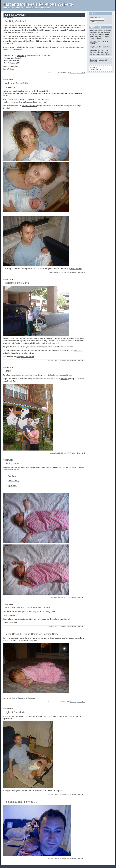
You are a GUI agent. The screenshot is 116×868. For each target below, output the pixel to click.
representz (21, 56)
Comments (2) (81, 361)
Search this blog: (95, 17)
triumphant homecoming (25, 357)
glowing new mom (75, 269)
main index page (99, 52)
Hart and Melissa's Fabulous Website (38, 4)
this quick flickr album (29, 106)
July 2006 (93, 47)
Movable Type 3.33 (96, 69)
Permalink (73, 73)
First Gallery (12, 476)
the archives (106, 54)
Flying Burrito (13, 486)
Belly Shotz (8, 63)
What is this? (94, 62)
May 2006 (94, 42)
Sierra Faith (7, 108)
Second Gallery (13, 481)
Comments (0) (81, 453)
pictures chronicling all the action (23, 698)
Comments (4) (81, 73)
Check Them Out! (9, 615)
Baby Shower (15, 58)
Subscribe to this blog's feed (98, 60)
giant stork (64, 379)
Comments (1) (81, 273)
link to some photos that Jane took (21, 619)
